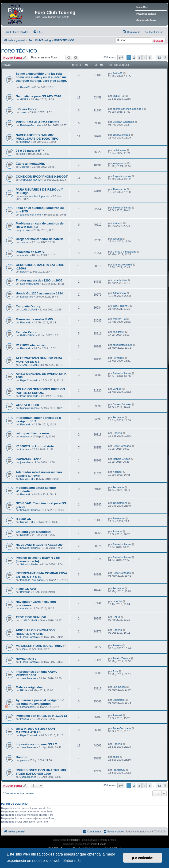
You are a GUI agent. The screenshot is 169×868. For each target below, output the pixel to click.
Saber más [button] (72, 861)
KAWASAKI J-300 (28, 459)
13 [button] (159, 57)
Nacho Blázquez (30, 284)
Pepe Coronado (29, 380)
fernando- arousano (31, 580)
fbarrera (25, 449)
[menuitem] (38, 32)
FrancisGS (119, 770)
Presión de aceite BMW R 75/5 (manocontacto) (38, 559)
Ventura (117, 389)
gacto (23, 760)
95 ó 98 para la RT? (30, 151)
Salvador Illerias (122, 208)
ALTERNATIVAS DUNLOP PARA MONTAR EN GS (39, 360)
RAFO (116, 617)
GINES (24, 99)
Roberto (117, 433)
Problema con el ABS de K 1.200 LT (42, 716)
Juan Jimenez (28, 678)
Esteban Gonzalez (31, 125)
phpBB (75, 840)
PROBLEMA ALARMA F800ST (37, 122)
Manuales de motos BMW (34, 319)
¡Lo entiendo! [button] (143, 858)
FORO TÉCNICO (19, 51)
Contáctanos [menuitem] (92, 831)
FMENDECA (27, 335)
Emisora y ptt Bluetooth (33, 532)
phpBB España (98, 844)
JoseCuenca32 (121, 135)
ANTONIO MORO (30, 180)
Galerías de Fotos (146, 20)
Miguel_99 (119, 96)
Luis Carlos (119, 687)
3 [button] (139, 57)
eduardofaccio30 (122, 345)
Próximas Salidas (146, 14)
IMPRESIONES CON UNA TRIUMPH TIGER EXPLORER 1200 (42, 772)
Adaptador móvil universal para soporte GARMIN (39, 474)
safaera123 (119, 319)
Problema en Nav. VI (31, 252)
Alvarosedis (119, 189)
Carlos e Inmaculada (125, 252)
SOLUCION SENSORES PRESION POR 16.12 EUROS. (40, 391)
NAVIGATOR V (26, 659)
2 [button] (134, 57)
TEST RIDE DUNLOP (31, 617)
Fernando (26, 322)
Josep (24, 112)
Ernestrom (119, 518)
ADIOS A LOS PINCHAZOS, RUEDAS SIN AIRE (36, 632)
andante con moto (31, 215)
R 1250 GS (23, 519)
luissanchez (27, 707)
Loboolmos (27, 297)
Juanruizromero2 (122, 265)
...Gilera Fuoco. (27, 109)
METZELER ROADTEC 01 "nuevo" (41, 646)
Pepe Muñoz (120, 280)
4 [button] (144, 57)
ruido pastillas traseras (33, 433)
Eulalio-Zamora (29, 637)
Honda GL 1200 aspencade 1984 (39, 293)
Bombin (21, 757)
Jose (23, 649)
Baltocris (25, 592)
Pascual (25, 719)
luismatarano (120, 503)
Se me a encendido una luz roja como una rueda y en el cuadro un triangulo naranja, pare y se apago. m (41, 79)
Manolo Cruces (29, 408)
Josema (25, 167)
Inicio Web (142, 7)
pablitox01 (119, 332)
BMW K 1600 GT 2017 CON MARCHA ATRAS (35, 730)
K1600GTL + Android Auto (35, 446)
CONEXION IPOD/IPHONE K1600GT (42, 177)
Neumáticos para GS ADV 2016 (38, 96)
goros (23, 272)
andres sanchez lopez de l (128, 109)
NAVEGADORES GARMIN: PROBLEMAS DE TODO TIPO (37, 137)
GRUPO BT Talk (27, 405)
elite (23, 154)
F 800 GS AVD (26, 589)
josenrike (25, 230)
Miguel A (25, 142)
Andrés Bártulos (122, 404)
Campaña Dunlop (28, 306)
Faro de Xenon (27, 332)
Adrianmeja (119, 293)
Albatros (25, 436)
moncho (25, 255)
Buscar (158, 41)
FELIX (24, 690)
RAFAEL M (27, 479)
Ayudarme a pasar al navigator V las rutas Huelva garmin (40, 702)
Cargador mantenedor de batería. (40, 239)
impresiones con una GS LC (36, 744)
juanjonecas (120, 163)
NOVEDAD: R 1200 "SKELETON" (40, 545)
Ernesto (117, 645)
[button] (121, 57)
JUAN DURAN (29, 310)
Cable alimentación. (30, 164)
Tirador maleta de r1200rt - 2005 (39, 280)
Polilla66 (118, 73)
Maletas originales (29, 687)
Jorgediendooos (122, 176)
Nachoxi (117, 472)
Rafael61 (25, 87)
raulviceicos (119, 150)
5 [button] (150, 57)
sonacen (118, 223)
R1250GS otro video (30, 345)
